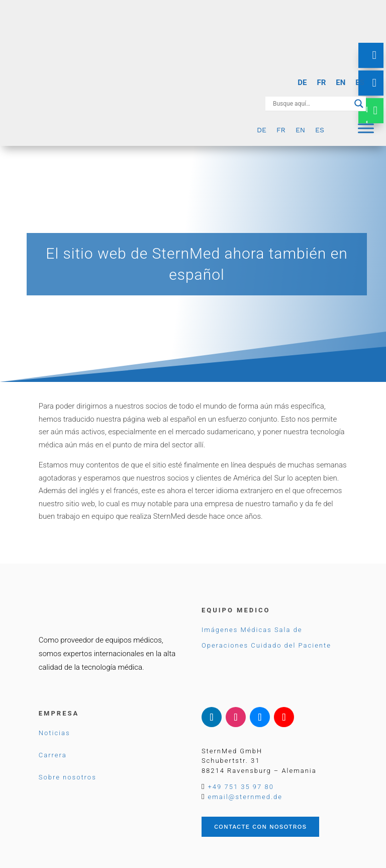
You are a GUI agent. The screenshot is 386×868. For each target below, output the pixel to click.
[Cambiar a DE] (302, 83)
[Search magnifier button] (359, 104)
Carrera (53, 755)
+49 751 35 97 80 (241, 787)
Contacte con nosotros (260, 827)
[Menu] (366, 128)
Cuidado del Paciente (291, 645)
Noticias (55, 733)
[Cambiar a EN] (341, 83)
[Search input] (311, 104)
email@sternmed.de (245, 797)
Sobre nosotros (68, 777)
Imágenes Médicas (237, 630)
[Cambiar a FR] (321, 83)
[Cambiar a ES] (360, 83)
